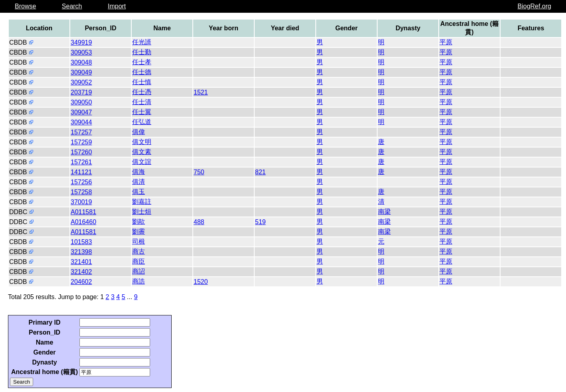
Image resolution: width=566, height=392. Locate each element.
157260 (81, 152)
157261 (81, 162)
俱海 (139, 172)
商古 (139, 251)
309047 (81, 112)
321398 (81, 252)
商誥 (139, 281)
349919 (81, 42)
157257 (81, 132)
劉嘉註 (142, 202)
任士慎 (142, 82)
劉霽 (139, 231)
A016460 (83, 222)
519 (260, 222)
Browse (25, 6)
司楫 (139, 241)
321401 (81, 262)
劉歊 (139, 222)
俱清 (139, 182)
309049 (81, 72)
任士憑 (142, 92)
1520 (201, 282)
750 (199, 172)
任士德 (142, 72)
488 (199, 222)
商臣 (139, 261)
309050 (81, 102)
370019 (81, 202)
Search (72, 6)
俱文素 (142, 152)
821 (260, 172)
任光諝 (142, 42)
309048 (81, 62)
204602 (81, 282)
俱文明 (142, 142)
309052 (81, 82)
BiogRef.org (535, 6)
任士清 (142, 102)
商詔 (139, 271)
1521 (201, 92)
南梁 (384, 212)
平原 (446, 42)
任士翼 (142, 112)
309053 (81, 52)
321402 (81, 272)
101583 (81, 242)
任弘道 (142, 122)
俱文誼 (142, 162)
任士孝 (142, 62)
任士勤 (142, 52)
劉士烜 (142, 212)
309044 (81, 122)
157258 (81, 192)
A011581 (83, 212)
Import (117, 6)
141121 (81, 172)
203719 (81, 92)
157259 (81, 142)
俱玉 (139, 192)
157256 (81, 182)
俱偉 (139, 132)
